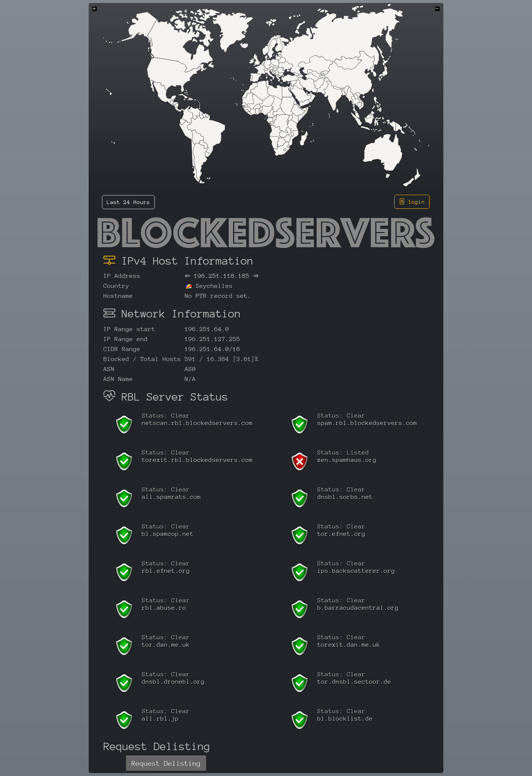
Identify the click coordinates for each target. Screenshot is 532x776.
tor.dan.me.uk (166, 645)
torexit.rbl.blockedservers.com (197, 460)
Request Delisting (166, 763)
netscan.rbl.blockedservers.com (197, 423)
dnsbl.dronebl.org (173, 682)
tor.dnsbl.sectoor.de (354, 682)
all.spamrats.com (171, 497)
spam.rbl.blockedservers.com (367, 423)
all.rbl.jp (160, 719)
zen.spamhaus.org (347, 460)
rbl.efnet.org (166, 571)
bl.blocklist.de (345, 719)
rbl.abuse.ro (164, 608)
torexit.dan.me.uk (349, 645)
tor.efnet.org (341, 534)
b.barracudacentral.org (358, 608)
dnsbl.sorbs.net (345, 497)
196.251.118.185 (222, 276)
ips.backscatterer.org (356, 571)
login (412, 202)
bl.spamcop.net (168, 534)
